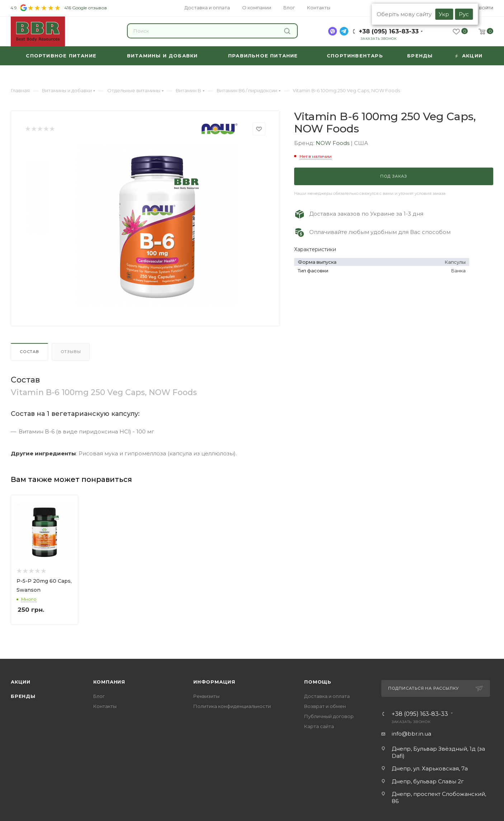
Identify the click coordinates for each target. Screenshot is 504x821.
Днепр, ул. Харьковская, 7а (430, 768)
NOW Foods (333, 143)
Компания (109, 682)
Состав (29, 352)
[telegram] (344, 31)
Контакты (105, 706)
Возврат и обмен (325, 706)
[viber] (333, 31)
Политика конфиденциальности (232, 706)
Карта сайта (319, 726)
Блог (99, 696)
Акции (21, 682)
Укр (444, 14)
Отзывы (71, 352)
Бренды (23, 696)
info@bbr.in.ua (411, 734)
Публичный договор (329, 716)
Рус (464, 14)
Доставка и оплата (327, 696)
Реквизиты (206, 696)
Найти (287, 31)
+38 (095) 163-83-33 (389, 31)
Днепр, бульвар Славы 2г (428, 781)
